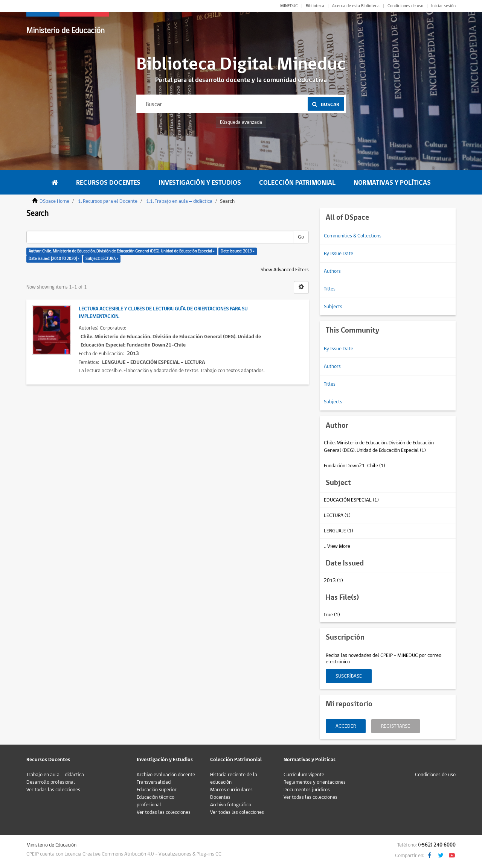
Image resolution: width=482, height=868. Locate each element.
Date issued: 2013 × (238, 251)
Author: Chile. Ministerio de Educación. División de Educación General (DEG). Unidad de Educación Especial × (122, 251)
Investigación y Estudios (200, 183)
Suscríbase (349, 676)
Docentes (220, 797)
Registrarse (396, 726)
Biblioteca (315, 6)
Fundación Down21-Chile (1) (355, 466)
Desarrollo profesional (51, 782)
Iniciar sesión (443, 6)
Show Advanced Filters (285, 270)
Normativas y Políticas (392, 183)
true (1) (332, 615)
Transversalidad (154, 782)
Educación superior (157, 790)
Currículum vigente (304, 775)
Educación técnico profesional (156, 801)
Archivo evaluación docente (166, 775)
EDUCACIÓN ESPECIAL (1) (351, 500)
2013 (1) (333, 581)
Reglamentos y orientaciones (315, 782)
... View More (337, 546)
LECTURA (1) (337, 515)
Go (301, 237)
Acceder (346, 726)
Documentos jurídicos (307, 790)
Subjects (333, 307)
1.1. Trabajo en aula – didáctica (179, 201)
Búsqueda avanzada (241, 122)
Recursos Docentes (108, 183)
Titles (330, 289)
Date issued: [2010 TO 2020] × (54, 259)
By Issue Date (339, 254)
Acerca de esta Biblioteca (356, 6)
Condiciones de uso (405, 6)
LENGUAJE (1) (339, 531)
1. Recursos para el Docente (108, 201)
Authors (332, 271)
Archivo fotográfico (231, 805)
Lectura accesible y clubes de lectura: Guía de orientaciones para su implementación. (163, 313)
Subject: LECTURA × (102, 259)
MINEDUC (289, 6)
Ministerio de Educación (66, 31)
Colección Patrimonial (297, 183)
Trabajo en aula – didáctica (55, 775)
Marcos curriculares (231, 790)
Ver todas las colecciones (53, 790)
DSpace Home (54, 201)
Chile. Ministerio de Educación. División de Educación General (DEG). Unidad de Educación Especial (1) (379, 447)
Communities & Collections (353, 236)
